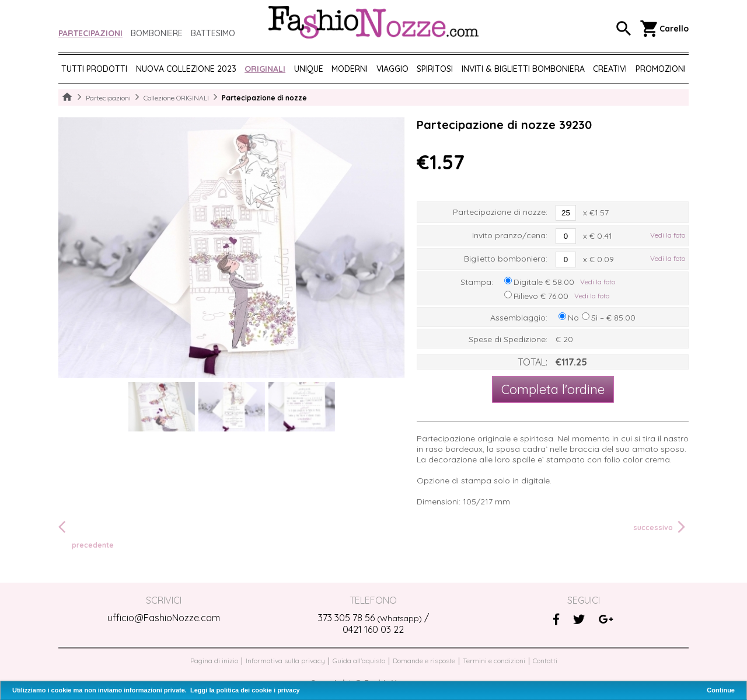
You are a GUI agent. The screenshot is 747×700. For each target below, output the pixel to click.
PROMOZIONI (661, 69)
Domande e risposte (424, 661)
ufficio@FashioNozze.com (164, 618)
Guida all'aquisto (359, 661)
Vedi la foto (668, 235)
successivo (661, 527)
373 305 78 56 (370, 618)
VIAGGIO (392, 69)
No (573, 318)
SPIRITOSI (435, 69)
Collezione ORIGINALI (176, 98)
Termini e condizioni (494, 661)
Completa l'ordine (553, 389)
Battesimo (213, 33)
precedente (86, 534)
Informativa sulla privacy (285, 661)
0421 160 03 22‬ (373, 629)
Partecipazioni (90, 33)
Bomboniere (157, 33)
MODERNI (350, 69)
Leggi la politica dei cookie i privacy (245, 690)
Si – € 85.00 (613, 318)
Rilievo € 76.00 (541, 296)
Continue (721, 690)
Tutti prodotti (94, 69)
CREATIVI (610, 69)
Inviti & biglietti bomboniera (523, 69)
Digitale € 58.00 (544, 282)
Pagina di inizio (214, 661)
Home (67, 97)
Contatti (545, 661)
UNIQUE (309, 69)
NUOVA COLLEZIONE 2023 (186, 69)
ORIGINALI (265, 69)
